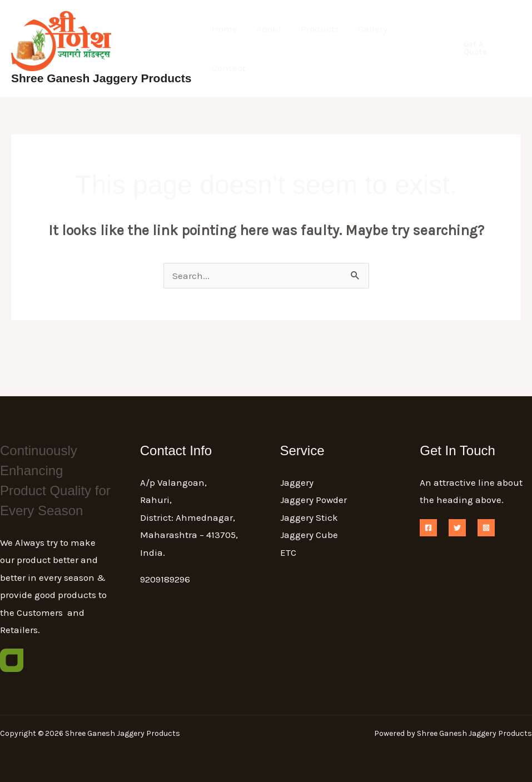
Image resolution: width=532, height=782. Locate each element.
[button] (483, 48)
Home (225, 29)
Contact (229, 68)
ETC (288, 552)
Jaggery (297, 482)
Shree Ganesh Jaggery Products (101, 78)
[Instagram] (486, 528)
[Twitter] (457, 528)
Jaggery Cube (309, 535)
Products (320, 29)
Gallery (373, 29)
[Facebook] (428, 528)
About (269, 29)
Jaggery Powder (314, 500)
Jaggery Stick (309, 517)
